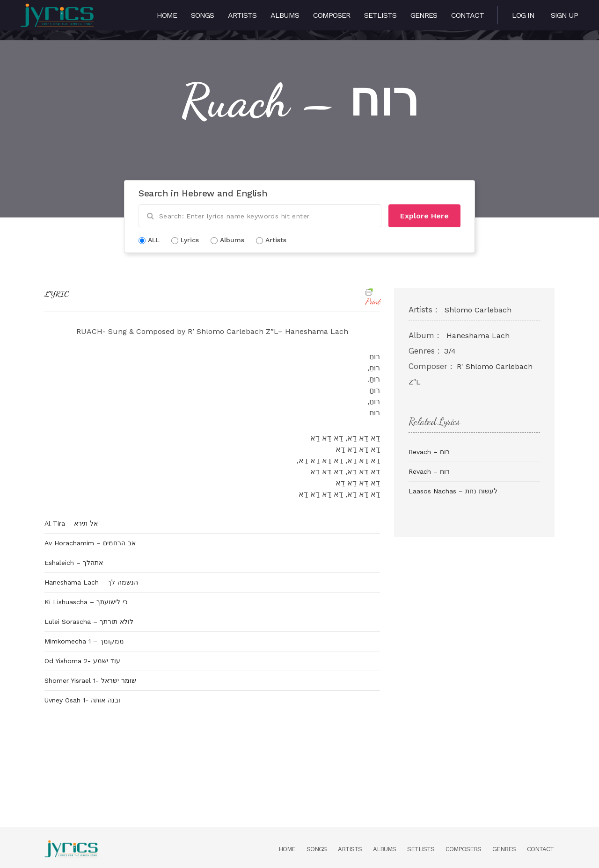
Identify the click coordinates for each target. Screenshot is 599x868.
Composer (332, 15)
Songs (202, 15)
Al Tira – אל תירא (71, 523)
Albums (285, 15)
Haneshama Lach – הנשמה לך (91, 582)
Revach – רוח (429, 452)
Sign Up (564, 15)
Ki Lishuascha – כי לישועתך (86, 602)
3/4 (450, 351)
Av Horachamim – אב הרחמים (90, 543)
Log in (523, 15)
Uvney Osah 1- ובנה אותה (82, 700)
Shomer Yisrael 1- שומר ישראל (90, 680)
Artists (242, 15)
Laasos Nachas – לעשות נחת (453, 491)
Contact (468, 15)
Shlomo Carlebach (478, 310)
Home (167, 15)
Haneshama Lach (478, 336)
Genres (424, 15)
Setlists (380, 15)
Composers (463, 849)
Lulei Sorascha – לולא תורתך (89, 622)
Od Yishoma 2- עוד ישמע (82, 661)
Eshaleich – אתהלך (74, 563)
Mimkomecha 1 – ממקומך (84, 641)
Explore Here (424, 216)
